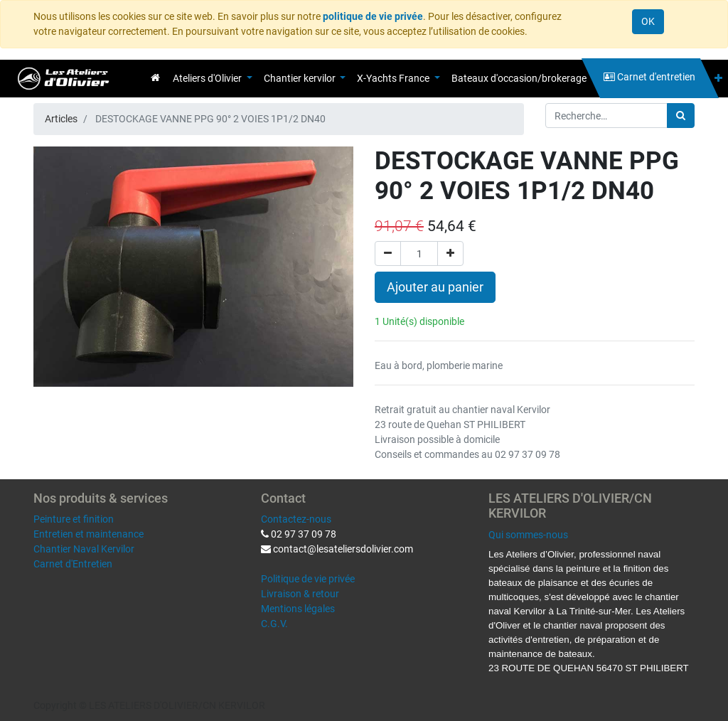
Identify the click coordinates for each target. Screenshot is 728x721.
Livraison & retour (300, 594)
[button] (718, 79)
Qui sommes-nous (528, 535)
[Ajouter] (450, 253)
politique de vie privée (373, 16)
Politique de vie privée (308, 579)
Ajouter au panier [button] (435, 287)
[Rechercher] (681, 116)
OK (648, 21)
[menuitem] (155, 78)
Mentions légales (298, 609)
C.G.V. (274, 624)
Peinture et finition (74, 519)
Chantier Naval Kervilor (84, 549)
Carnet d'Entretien (73, 564)
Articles (61, 119)
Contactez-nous (296, 519)
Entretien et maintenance (89, 534)
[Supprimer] (388, 253)
